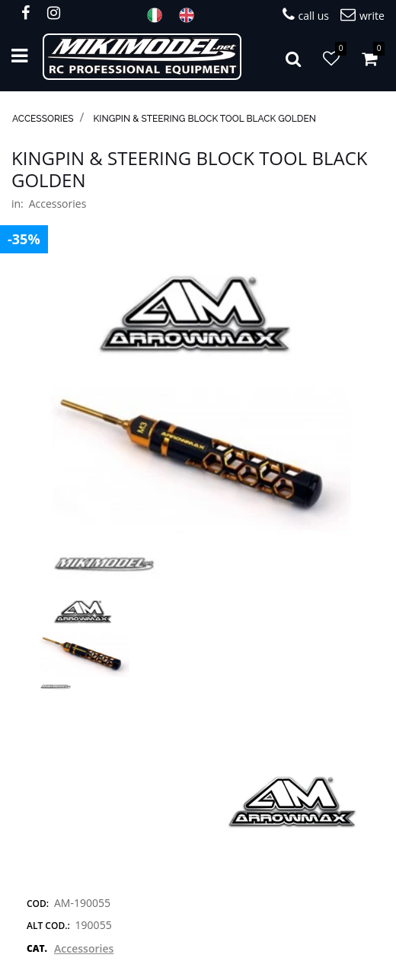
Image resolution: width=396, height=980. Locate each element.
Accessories (43, 119)
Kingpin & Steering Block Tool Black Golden (205, 119)
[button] (198, 425)
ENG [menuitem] (191, 15)
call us (306, 15)
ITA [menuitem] (159, 15)
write (362, 15)
